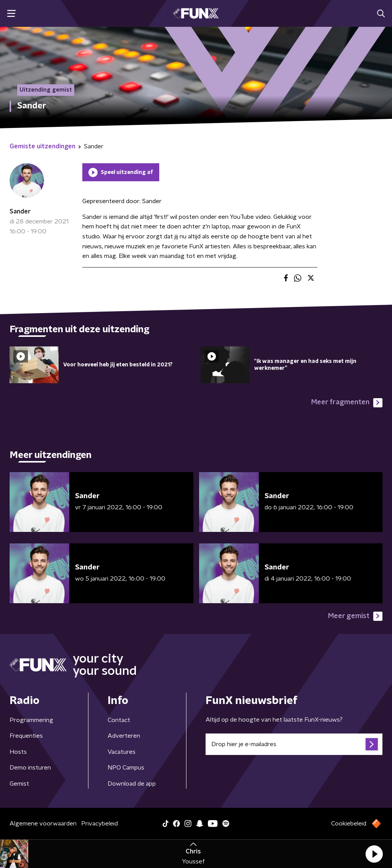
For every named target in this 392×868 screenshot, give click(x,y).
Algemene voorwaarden (43, 824)
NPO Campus (126, 768)
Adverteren (124, 736)
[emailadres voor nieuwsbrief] (294, 744)
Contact (119, 720)
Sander (20, 212)
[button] (374, 854)
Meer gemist (355, 616)
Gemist (19, 784)
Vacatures (122, 752)
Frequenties (26, 736)
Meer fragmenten (347, 403)
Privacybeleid (100, 824)
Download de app (132, 784)
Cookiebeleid (349, 824)
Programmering (31, 720)
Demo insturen (30, 768)
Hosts (18, 752)
